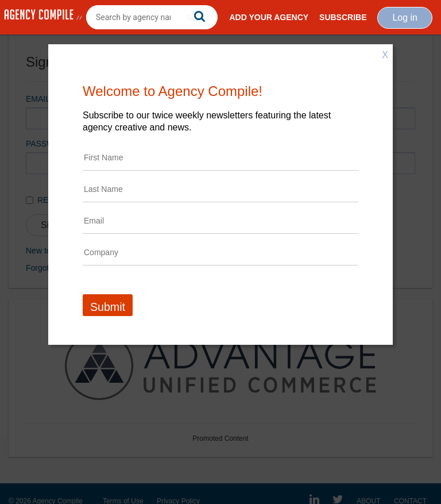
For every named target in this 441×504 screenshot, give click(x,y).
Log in (405, 18)
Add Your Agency (269, 17)
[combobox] (152, 17)
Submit (108, 307)
